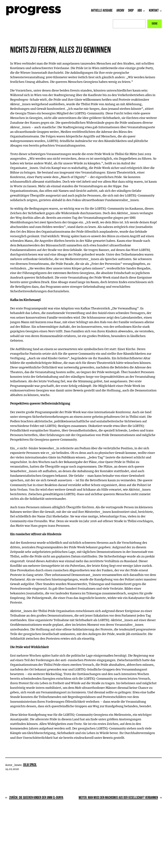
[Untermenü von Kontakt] (161, 11)
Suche (155, 24)
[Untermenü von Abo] (144, 11)
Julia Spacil (30, 765)
